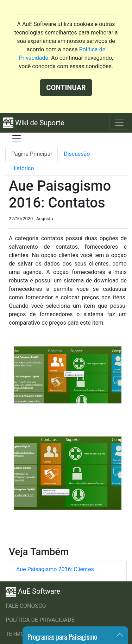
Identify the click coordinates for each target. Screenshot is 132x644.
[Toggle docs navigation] (17, 138)
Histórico (23, 168)
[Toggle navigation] (119, 123)
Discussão (77, 154)
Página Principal (32, 154)
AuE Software (33, 592)
